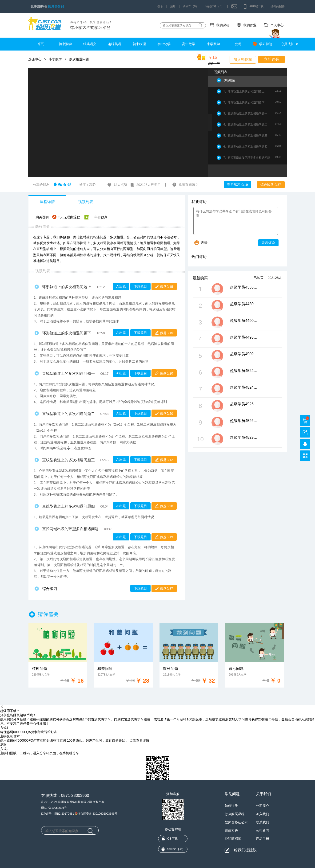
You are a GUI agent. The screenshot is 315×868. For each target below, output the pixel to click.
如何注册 (231, 806)
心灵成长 (287, 44)
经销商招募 (278, 6)
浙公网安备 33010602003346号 (96, 813)
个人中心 (277, 25)
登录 (160, 6)
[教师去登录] (56, 6)
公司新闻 (263, 830)
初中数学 (65, 44)
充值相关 (231, 830)
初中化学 (164, 44)
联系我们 (263, 822)
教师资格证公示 (236, 822)
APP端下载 (256, 6)
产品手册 (263, 839)
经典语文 (90, 44)
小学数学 (213, 44)
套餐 (238, 44)
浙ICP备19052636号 (54, 808)
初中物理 (139, 44)
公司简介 (263, 806)
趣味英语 (115, 44)
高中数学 (189, 44)
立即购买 (271, 59)
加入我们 (263, 814)
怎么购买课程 (235, 814)
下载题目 (140, 286)
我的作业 (250, 25)
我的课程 (223, 25)
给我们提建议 (245, 850)
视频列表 (86, 202)
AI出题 (121, 286)
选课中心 (35, 59)
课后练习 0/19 (237, 185)
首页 (40, 44)
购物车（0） (191, 6)
